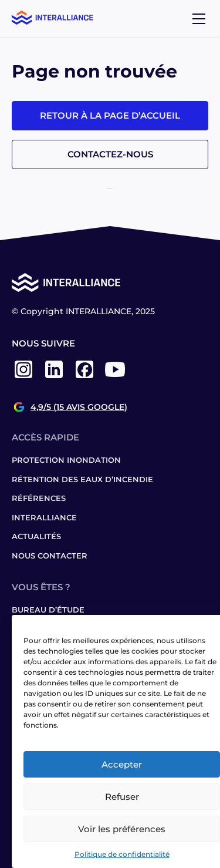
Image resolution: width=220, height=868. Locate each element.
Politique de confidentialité (122, 854)
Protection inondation (66, 460)
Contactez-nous (110, 154)
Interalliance (44, 517)
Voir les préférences (122, 829)
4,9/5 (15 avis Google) (79, 407)
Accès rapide (45, 437)
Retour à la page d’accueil (110, 115)
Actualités (36, 536)
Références (39, 498)
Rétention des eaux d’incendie (82, 479)
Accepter (122, 764)
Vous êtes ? (41, 587)
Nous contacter (50, 556)
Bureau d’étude (48, 610)
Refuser (122, 797)
